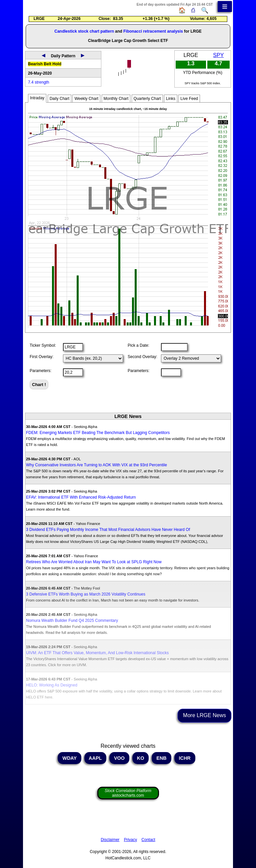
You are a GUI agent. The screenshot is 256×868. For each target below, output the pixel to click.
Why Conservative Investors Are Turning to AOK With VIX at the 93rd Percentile (96, 465)
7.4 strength (38, 82)
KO (141, 758)
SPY (218, 55)
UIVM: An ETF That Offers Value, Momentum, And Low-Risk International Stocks (97, 653)
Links (171, 99)
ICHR (185, 758)
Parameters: (40, 371)
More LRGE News (204, 715)
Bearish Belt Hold (45, 64)
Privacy (130, 840)
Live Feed (189, 99)
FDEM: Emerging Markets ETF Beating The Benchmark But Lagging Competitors (98, 433)
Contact (148, 840)
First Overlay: (41, 357)
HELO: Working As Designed (52, 685)
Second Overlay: (142, 357)
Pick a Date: (138, 345)
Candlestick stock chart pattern (84, 31)
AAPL (95, 758)
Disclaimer (110, 840)
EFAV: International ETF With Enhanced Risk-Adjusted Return (81, 497)
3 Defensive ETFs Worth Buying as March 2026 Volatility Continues (86, 594)
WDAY (69, 758)
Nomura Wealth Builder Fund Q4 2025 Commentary (72, 621)
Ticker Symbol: (43, 345)
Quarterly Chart (147, 99)
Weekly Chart (86, 99)
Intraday (37, 98)
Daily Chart (59, 99)
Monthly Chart (116, 99)
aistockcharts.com (128, 793)
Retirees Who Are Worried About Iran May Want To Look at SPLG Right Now (94, 562)
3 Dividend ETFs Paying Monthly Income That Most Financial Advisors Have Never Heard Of (108, 530)
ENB (161, 758)
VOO (119, 758)
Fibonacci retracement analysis (153, 31)
